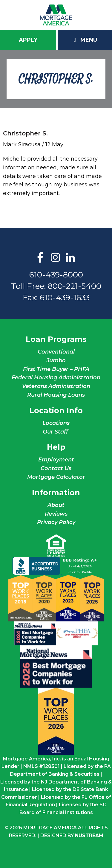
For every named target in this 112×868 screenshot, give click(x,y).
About (56, 505)
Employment (56, 460)
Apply (28, 40)
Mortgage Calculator (56, 477)
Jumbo (56, 360)
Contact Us (56, 468)
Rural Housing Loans (56, 395)
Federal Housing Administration (56, 378)
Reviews (56, 514)
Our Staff (56, 432)
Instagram (55, 258)
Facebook (40, 258)
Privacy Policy (56, 522)
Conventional (56, 352)
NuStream (89, 835)
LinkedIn (70, 258)
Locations (56, 423)
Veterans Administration (56, 386)
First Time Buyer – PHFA (56, 369)
